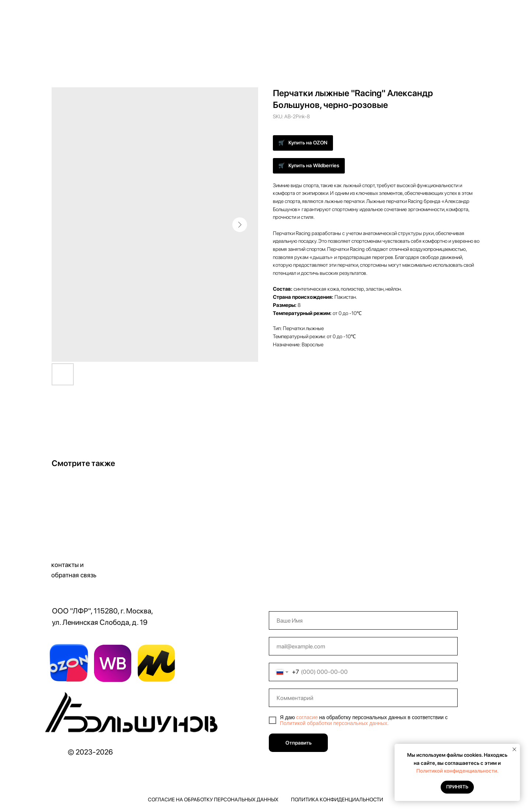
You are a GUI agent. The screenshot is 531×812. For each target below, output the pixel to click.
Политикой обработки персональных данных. (334, 723)
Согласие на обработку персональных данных (213, 799)
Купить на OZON (308, 143)
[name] (363, 620)
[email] (363, 646)
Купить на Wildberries (314, 165)
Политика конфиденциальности (337, 799)
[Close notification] (514, 749)
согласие (307, 717)
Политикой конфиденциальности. (457, 771)
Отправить (299, 743)
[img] (133, 715)
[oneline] (363, 698)
